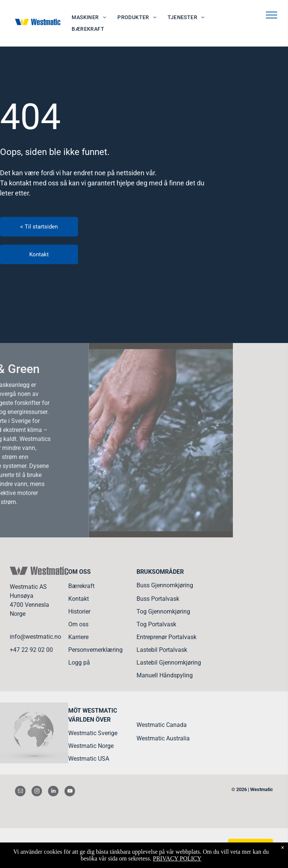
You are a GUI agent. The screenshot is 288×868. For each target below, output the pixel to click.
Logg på (79, 663)
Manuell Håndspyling (165, 675)
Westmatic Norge (91, 746)
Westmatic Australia (163, 738)
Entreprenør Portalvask (166, 637)
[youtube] (70, 792)
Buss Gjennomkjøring (165, 585)
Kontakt (79, 599)
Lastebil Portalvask (162, 650)
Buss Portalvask (158, 599)
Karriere (78, 637)
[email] (20, 792)
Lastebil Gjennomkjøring (169, 663)
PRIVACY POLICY (177, 858)
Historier (79, 612)
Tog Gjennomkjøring (163, 612)
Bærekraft (81, 586)
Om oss (78, 624)
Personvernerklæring (95, 650)
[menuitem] (89, 17)
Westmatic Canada (162, 725)
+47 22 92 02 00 (31, 650)
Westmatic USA (89, 759)
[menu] (271, 15)
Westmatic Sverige (93, 733)
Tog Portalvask (156, 624)
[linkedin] (53, 792)
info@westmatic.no (35, 637)
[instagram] (37, 792)
